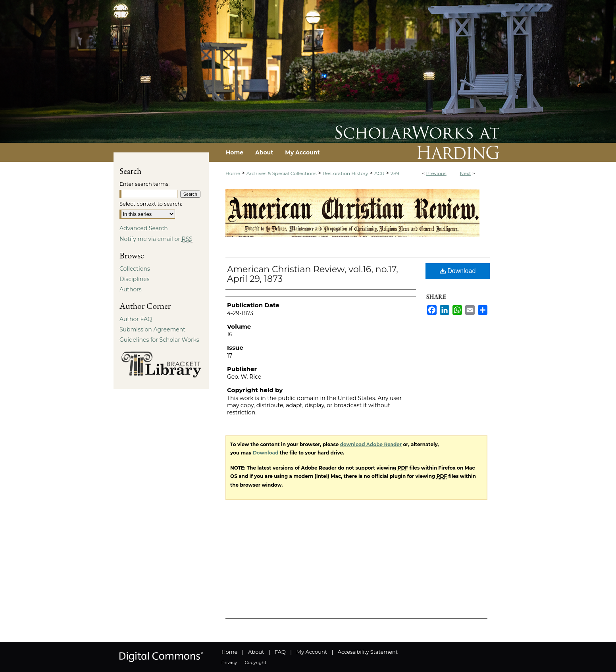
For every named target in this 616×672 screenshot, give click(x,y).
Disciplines (134, 279)
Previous (436, 173)
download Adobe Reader (371, 444)
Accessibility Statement (368, 652)
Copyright (256, 662)
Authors (131, 289)
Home (233, 173)
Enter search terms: (144, 184)
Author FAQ (136, 319)
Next (466, 173)
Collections (135, 269)
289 (395, 173)
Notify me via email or (156, 239)
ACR (379, 173)
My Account (312, 652)
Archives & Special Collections (282, 173)
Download (458, 271)
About (256, 652)
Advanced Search (144, 228)
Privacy (229, 662)
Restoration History (345, 173)
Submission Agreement (152, 329)
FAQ (280, 652)
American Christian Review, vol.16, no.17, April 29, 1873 (313, 274)
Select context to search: (151, 204)
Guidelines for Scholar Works (159, 340)
